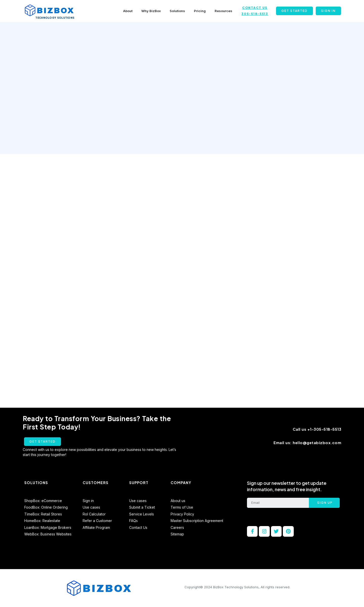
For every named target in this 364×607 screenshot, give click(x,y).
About (128, 11)
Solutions (177, 11)
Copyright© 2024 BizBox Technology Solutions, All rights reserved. (237, 589)
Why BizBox (151, 11)
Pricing (200, 11)
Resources (223, 11)
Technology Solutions (55, 18)
